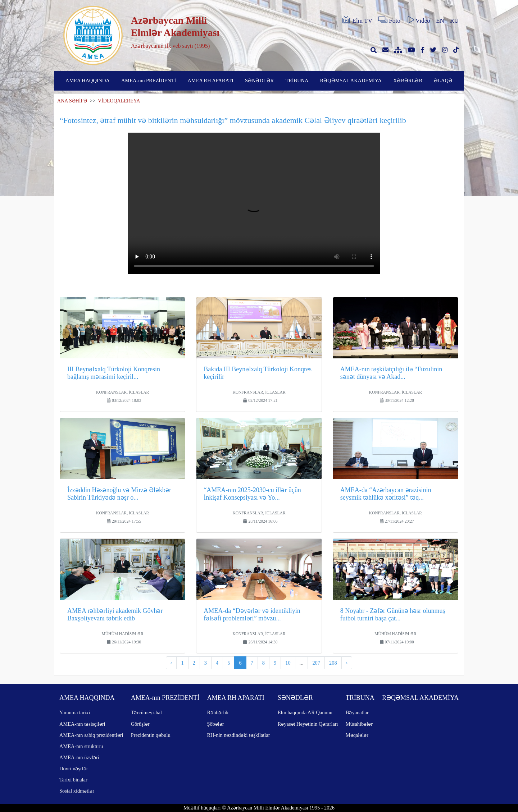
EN (440, 21)
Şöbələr (215, 724)
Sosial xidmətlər (77, 791)
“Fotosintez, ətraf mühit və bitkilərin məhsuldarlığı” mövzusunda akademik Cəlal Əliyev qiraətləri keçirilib (233, 120)
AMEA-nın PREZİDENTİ (149, 81)
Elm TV (357, 20)
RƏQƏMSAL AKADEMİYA (351, 81)
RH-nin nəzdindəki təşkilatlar (238, 735)
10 (288, 663)
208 (333, 663)
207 (316, 663)
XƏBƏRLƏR (408, 81)
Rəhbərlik (218, 712)
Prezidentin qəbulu (151, 735)
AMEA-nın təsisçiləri (82, 724)
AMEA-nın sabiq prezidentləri (91, 735)
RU (454, 21)
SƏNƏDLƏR (259, 81)
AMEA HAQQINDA (88, 81)
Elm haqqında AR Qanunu (305, 712)
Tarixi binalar (73, 780)
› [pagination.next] (347, 663)
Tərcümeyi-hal (146, 712)
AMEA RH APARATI (210, 81)
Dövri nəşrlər (74, 769)
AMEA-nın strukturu (81, 746)
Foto (389, 20)
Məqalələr (357, 735)
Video (418, 20)
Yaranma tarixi (75, 712)
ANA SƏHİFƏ (72, 101)
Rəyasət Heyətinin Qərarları (308, 724)
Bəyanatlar (357, 712)
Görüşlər (140, 724)
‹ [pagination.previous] (171, 663)
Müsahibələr (359, 724)
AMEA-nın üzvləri (79, 757)
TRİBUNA (297, 81)
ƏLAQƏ (443, 81)
